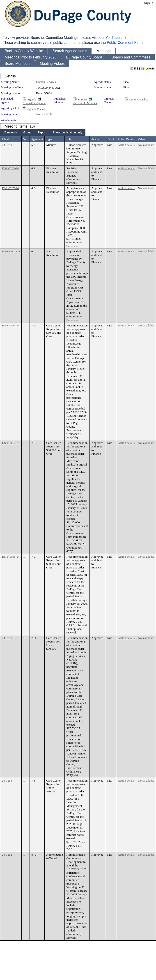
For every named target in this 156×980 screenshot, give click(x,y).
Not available (44, 114)
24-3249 (7, 145)
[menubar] (43, 133)
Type (49, 139)
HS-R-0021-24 (11, 251)
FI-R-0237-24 (10, 188)
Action (95, 139)
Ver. (26, 139)
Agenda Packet (36, 109)
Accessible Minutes (85, 103)
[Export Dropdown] (42, 133)
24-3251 (7, 781)
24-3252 (7, 855)
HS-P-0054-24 (11, 325)
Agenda (32, 99)
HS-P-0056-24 (11, 557)
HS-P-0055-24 (11, 443)
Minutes (83, 99)
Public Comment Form (125, 43)
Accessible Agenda (34, 103)
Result (111, 139)
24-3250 (7, 638)
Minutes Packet (139, 99)
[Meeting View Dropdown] (68, 133)
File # (5, 139)
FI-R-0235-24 (10, 168)
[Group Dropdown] (28, 133)
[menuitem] (10, 133)
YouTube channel (119, 38)
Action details (126, 145)
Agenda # (37, 139)
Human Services (46, 82)
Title (69, 139)
